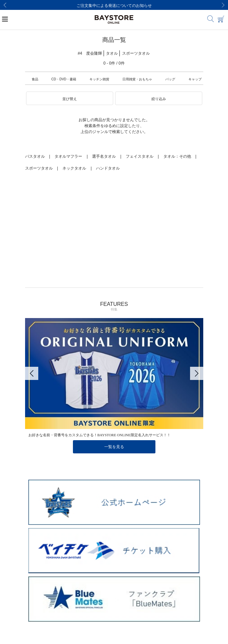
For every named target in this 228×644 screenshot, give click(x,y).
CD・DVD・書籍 (64, 79)
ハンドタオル (108, 168)
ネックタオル (74, 168)
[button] (70, 98)
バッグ (170, 79)
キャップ (195, 79)
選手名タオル (104, 156)
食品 (35, 79)
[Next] (223, 5)
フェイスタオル (140, 156)
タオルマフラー (68, 156)
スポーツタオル (39, 168)
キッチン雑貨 (99, 79)
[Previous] (5, 5)
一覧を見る (114, 447)
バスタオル (35, 156)
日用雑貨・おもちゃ (137, 79)
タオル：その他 (177, 156)
